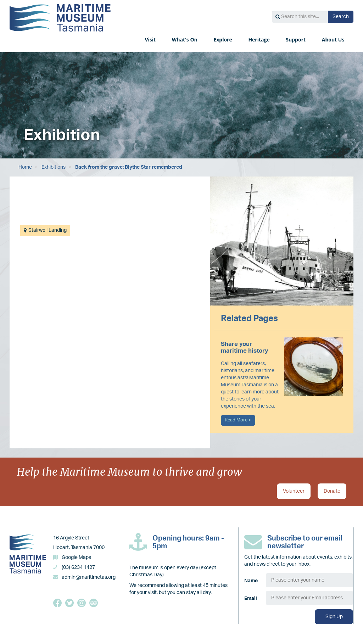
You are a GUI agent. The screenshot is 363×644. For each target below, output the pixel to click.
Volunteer (294, 491)
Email (251, 599)
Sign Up (334, 617)
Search (341, 17)
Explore (223, 40)
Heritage (259, 40)
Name (251, 581)
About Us (334, 40)
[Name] (309, 580)
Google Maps (76, 558)
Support (296, 40)
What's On (185, 40)
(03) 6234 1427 (78, 567)
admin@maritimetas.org (89, 577)
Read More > (238, 420)
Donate (332, 491)
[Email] (309, 598)
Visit (151, 40)
